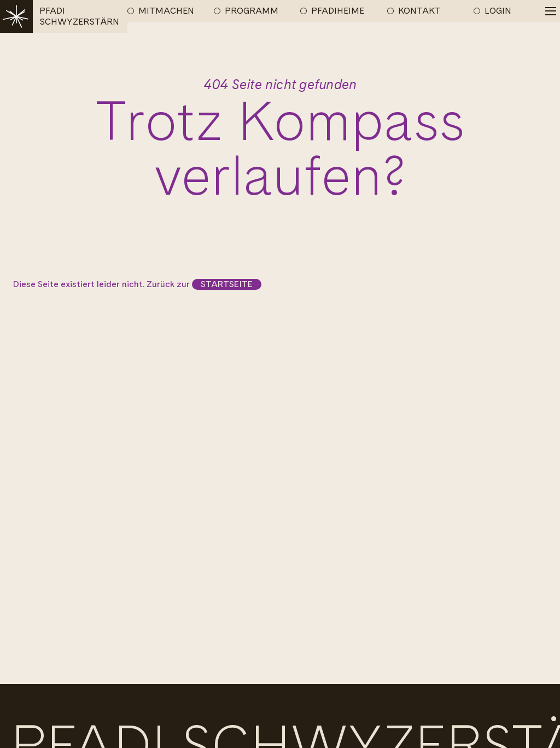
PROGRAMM (252, 11)
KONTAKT (419, 11)
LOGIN (498, 11)
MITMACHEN (166, 11)
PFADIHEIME (338, 11)
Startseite (227, 284)
